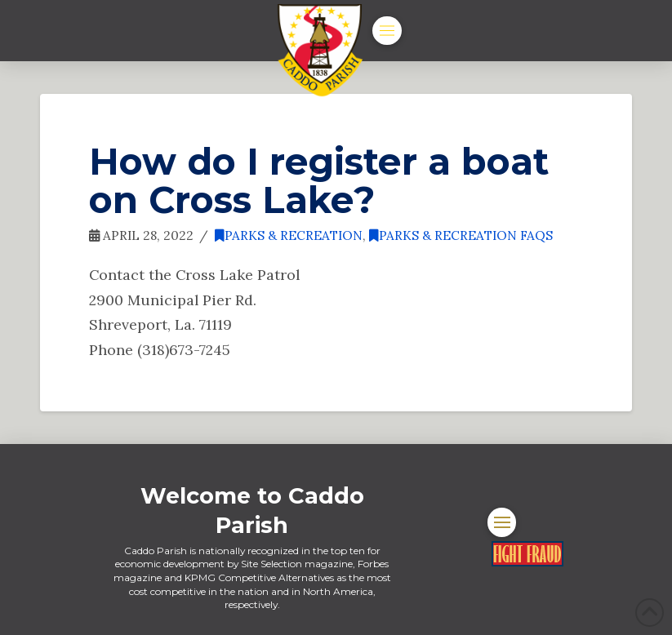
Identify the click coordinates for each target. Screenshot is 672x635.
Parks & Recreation (289, 235)
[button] (387, 31)
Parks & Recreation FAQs (461, 235)
